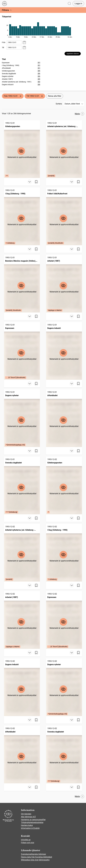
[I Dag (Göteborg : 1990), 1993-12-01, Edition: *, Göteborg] (22, 216)
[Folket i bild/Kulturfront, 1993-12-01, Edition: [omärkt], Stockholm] (64, 216)
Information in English (30, 828)
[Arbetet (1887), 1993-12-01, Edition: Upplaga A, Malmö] (64, 284)
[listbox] (21, 74)
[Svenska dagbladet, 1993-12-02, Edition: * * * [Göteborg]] (64, 754)
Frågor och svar (28, 843)
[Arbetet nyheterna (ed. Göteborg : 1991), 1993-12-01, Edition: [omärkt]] (64, 149)
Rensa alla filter (55, 96)
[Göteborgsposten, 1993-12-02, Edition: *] (64, 485)
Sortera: (59, 104)
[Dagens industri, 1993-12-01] (64, 351)
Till (3, 48)
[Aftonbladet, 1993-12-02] (22, 754)
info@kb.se (26, 840)
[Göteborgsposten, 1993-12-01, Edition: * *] (22, 149)
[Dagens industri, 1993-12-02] (22, 687)
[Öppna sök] (69, 4)
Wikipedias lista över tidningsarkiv (35, 860)
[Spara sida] (36, 182)
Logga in (78, 4)
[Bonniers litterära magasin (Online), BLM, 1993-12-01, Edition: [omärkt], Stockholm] (22, 284)
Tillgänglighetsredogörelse (32, 822)
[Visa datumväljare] (24, 42)
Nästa (79, 114)
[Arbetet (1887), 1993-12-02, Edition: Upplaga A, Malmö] (22, 620)
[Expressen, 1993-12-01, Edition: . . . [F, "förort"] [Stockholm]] (22, 351)
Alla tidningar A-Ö (28, 817)
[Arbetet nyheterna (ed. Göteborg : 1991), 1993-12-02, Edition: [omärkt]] (22, 553)
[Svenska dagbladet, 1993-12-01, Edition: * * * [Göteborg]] (22, 485)
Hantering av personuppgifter (33, 820)
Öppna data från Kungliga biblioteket (36, 857)
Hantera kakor (27, 825)
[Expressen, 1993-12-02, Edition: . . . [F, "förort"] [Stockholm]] (64, 620)
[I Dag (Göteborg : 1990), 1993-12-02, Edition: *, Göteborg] (64, 553)
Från (4, 42)
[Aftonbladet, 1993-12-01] (64, 418)
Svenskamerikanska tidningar (33, 854)
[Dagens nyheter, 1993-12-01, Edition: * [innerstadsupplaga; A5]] (22, 418)
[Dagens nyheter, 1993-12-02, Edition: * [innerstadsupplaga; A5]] (64, 687)
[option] (21, 63)
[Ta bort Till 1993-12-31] (42, 96)
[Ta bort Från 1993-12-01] (21, 96)
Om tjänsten (26, 814)
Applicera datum (73, 54)
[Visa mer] (30, 182)
